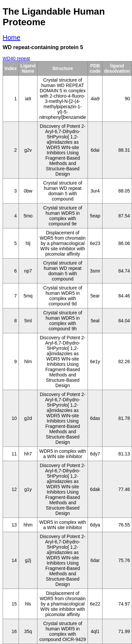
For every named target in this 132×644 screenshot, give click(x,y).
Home (11, 38)
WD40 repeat (16, 58)
